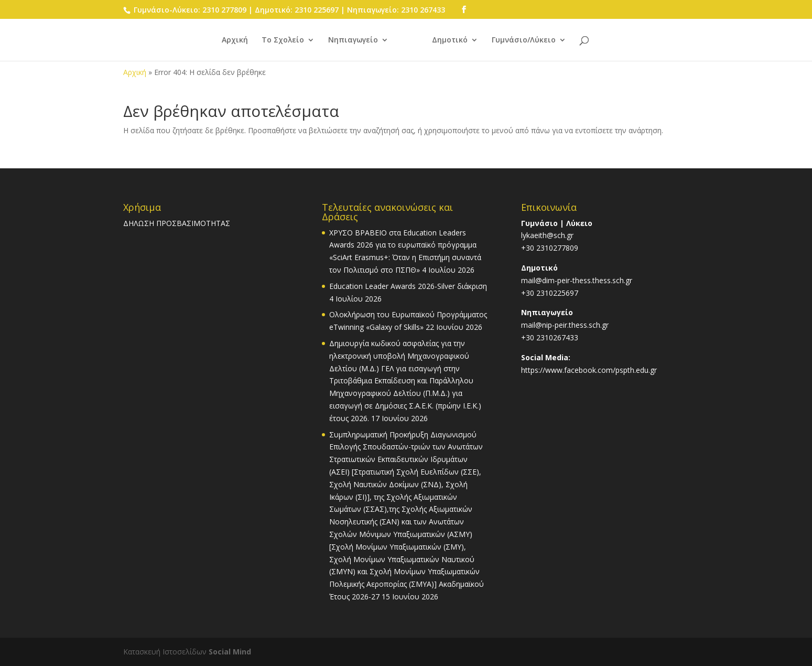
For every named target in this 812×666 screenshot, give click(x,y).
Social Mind (230, 652)
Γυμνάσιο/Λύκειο (524, 40)
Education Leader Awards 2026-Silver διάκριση (408, 286)
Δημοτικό (450, 40)
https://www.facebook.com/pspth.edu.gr (589, 370)
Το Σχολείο (283, 40)
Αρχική (235, 40)
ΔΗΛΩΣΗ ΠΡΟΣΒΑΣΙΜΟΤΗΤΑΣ (177, 223)
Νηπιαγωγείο (353, 40)
